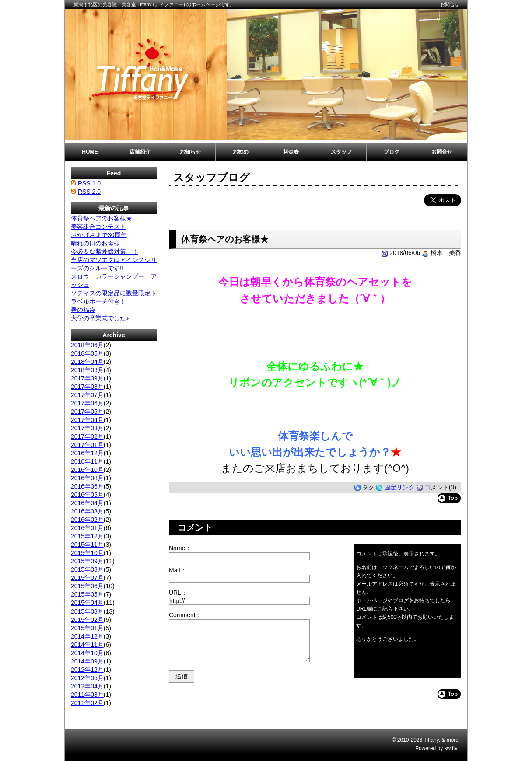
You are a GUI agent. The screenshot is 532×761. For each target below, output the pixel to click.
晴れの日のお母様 (95, 243)
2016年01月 (87, 528)
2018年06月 (87, 345)
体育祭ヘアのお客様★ (101, 218)
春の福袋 (83, 310)
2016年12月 (87, 453)
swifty (451, 748)
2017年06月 (87, 403)
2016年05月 (87, 495)
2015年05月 (87, 594)
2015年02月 (87, 620)
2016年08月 (87, 478)
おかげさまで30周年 (99, 235)
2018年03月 (87, 370)
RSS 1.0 (89, 183)
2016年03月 (87, 511)
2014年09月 (87, 661)
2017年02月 (87, 436)
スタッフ (341, 152)
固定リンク (399, 487)
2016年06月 (87, 486)
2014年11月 (87, 645)
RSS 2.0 (89, 192)
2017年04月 (87, 420)
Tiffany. (432, 740)
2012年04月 (87, 686)
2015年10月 (87, 553)
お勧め (241, 152)
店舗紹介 (140, 152)
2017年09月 (87, 378)
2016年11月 (87, 461)
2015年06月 (87, 586)
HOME (90, 152)
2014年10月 (87, 653)
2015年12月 (87, 536)
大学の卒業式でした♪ (100, 318)
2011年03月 (87, 695)
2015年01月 (87, 628)
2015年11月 (87, 545)
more (453, 740)
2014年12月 (87, 636)
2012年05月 (87, 678)
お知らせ (190, 152)
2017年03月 (87, 428)
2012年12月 (87, 670)
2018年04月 (87, 362)
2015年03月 (87, 611)
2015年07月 (87, 578)
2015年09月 (87, 561)
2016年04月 (87, 503)
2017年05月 (87, 412)
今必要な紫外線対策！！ (105, 251)
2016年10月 (87, 470)
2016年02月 (87, 520)
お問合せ (450, 4)
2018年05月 (87, 353)
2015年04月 (87, 603)
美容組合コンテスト (98, 227)
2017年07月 (87, 395)
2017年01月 (87, 445)
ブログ (392, 152)
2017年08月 (87, 387)
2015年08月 (87, 569)
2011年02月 (87, 703)
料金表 (291, 152)
